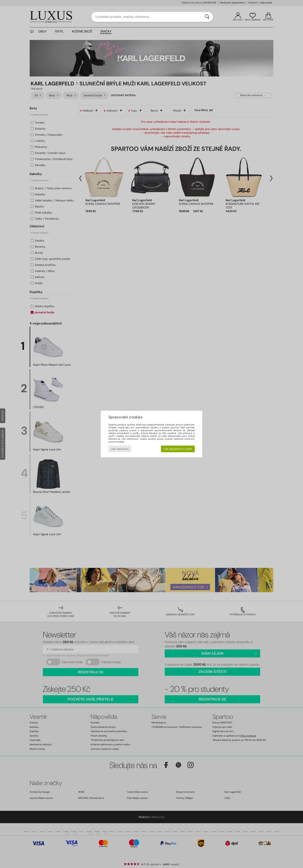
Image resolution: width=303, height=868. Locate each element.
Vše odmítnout (120, 449)
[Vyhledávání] (207, 17)
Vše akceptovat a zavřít (178, 449)
